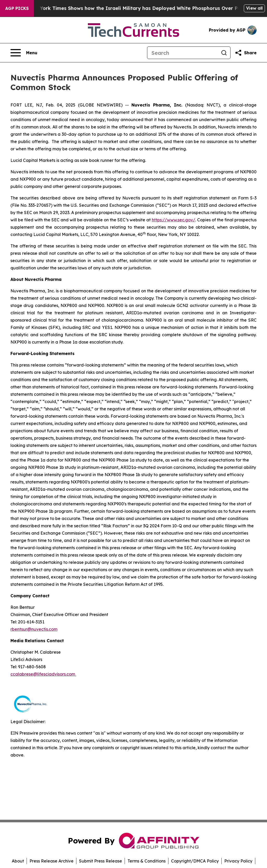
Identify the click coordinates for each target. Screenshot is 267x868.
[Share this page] (246, 53)
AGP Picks (17, 8)
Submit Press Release (101, 861)
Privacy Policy (238, 861)
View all (254, 8)
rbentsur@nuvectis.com (34, 629)
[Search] (183, 53)
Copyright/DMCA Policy (195, 861)
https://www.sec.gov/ (174, 220)
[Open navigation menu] (24, 53)
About (18, 861)
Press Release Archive (51, 861)
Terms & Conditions (147, 861)
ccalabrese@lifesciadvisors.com (43, 674)
